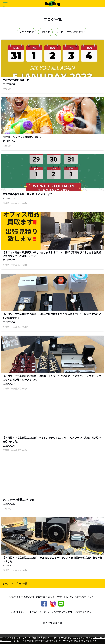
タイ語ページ (46, 612)
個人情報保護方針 (53, 623)
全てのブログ (27, 32)
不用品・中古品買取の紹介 (71, 32)
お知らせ (45, 32)
